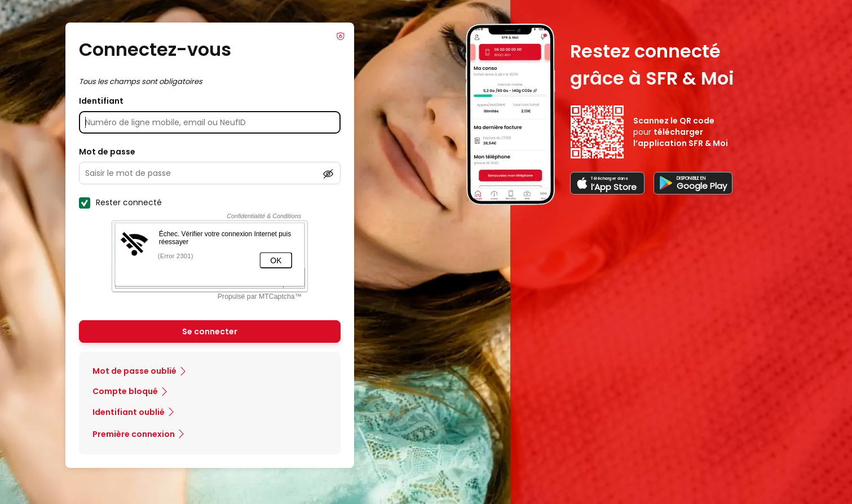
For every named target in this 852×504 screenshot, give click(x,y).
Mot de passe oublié (134, 371)
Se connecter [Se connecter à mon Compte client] (210, 331)
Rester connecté (120, 202)
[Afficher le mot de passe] (328, 174)
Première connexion (134, 434)
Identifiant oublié (129, 412)
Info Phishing (341, 36)
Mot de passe (107, 152)
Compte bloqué (125, 391)
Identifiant (101, 101)
